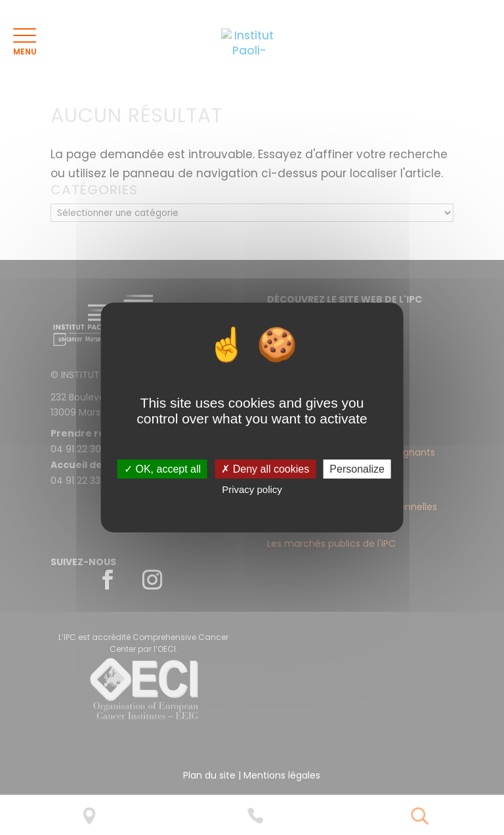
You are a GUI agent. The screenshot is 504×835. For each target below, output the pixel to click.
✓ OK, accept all (162, 469)
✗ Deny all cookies (265, 469)
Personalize (357, 469)
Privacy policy (252, 489)
